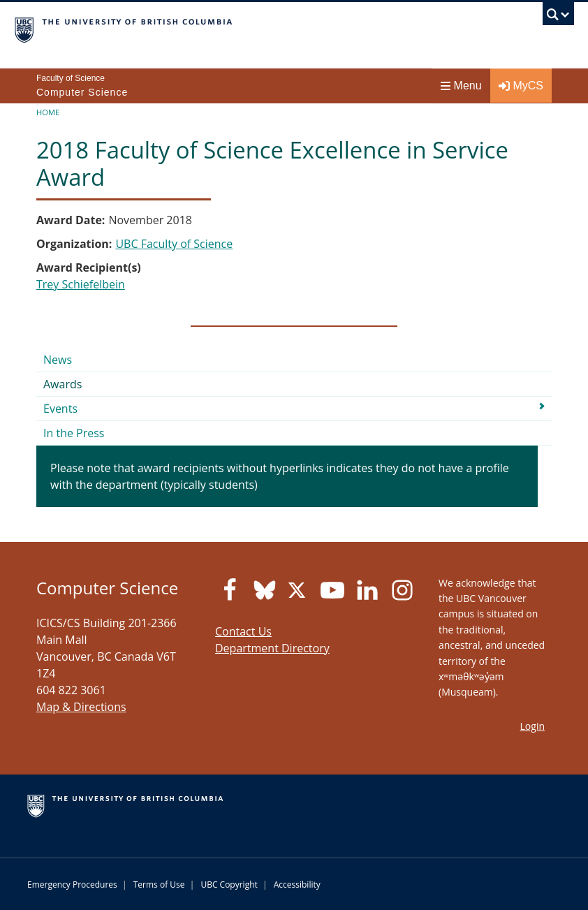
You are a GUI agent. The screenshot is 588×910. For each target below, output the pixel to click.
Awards (63, 384)
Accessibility (297, 885)
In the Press (74, 433)
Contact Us (243, 631)
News (58, 360)
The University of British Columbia (210, 29)
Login (532, 726)
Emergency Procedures (72, 885)
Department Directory (272, 648)
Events (60, 409)
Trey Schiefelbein (81, 284)
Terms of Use (159, 885)
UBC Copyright (229, 885)
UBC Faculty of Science (174, 244)
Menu (461, 86)
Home (48, 112)
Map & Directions (81, 707)
